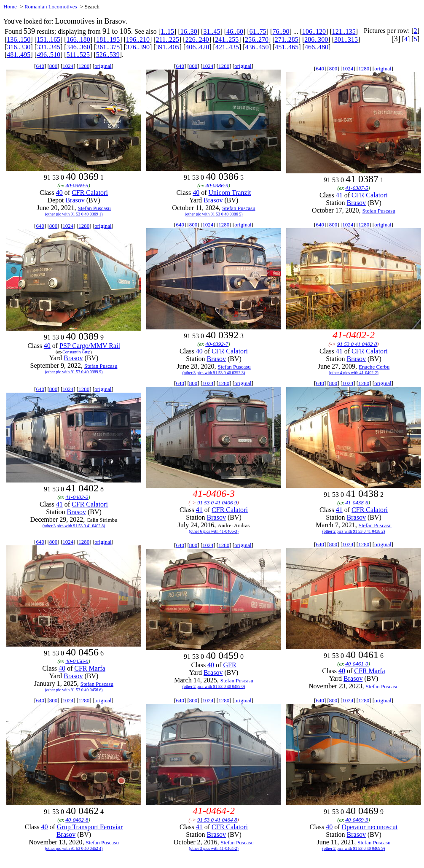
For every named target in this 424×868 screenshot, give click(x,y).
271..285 (287, 39)
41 (339, 195)
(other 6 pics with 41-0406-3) (214, 531)
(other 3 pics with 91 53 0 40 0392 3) (214, 373)
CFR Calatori (90, 193)
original (103, 66)
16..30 (189, 31)
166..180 (78, 39)
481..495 (19, 55)
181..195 (108, 39)
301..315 (346, 39)
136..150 (19, 39)
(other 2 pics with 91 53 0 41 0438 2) (354, 531)
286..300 (316, 39)
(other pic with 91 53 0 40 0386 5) (213, 214)
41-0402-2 (77, 497)
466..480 (317, 47)
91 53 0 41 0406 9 (217, 503)
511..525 (78, 55)
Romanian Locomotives (51, 7)
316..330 (19, 47)
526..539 (108, 55)
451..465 (287, 47)
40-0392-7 (217, 344)
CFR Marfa (90, 668)
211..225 (168, 39)
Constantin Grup (76, 352)
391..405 (168, 47)
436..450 (257, 47)
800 (54, 66)
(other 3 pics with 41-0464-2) (214, 848)
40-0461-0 (357, 664)
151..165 (48, 39)
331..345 (48, 47)
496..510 (48, 55)
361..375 (108, 47)
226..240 (197, 39)
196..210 (138, 39)
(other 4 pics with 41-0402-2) (354, 373)
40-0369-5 (77, 185)
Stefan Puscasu (94, 208)
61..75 (258, 31)
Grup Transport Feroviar (90, 827)
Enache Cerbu (374, 367)
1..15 (167, 31)
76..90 (281, 31)
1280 (84, 66)
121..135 (344, 31)
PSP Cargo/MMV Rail (90, 346)
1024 (68, 66)
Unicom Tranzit (230, 193)
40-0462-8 (77, 820)
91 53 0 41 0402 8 (357, 344)
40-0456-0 (77, 661)
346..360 (78, 47)
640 (40, 66)
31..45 (212, 31)
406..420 (197, 47)
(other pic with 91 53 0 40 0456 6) (74, 690)
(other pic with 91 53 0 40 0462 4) (74, 848)
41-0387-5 (357, 188)
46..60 (235, 31)
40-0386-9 (217, 185)
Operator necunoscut (370, 827)
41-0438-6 (357, 503)
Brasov (75, 200)
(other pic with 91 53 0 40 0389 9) (74, 372)
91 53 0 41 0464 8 (217, 820)
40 (59, 193)
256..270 (257, 39)
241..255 (227, 39)
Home (10, 7)
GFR (229, 665)
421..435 (227, 47)
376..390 (138, 47)
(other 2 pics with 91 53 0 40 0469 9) (354, 848)
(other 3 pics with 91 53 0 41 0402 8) (74, 526)
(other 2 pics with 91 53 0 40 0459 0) (214, 686)
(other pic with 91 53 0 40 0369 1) (74, 214)
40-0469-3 (357, 820)
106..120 (314, 31)
